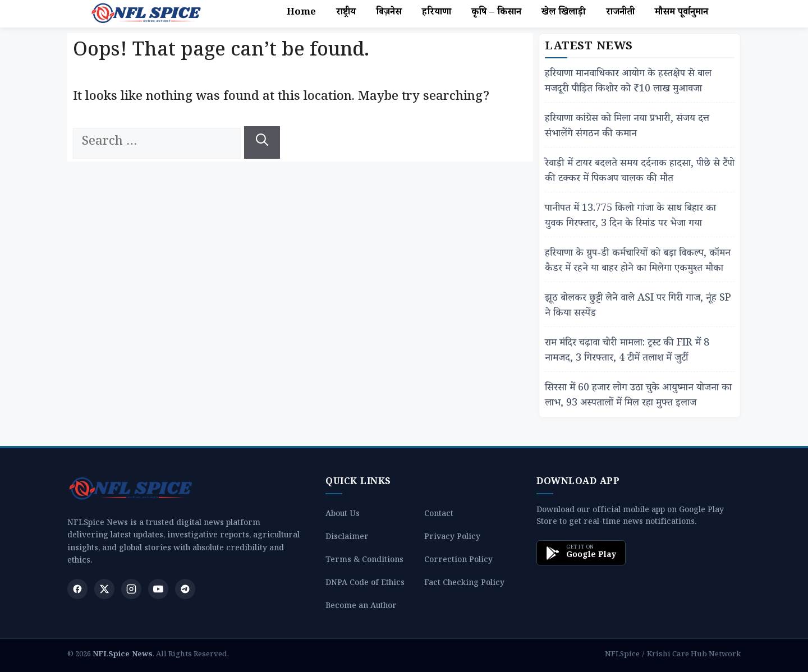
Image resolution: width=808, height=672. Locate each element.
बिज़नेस (389, 13)
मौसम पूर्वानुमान (681, 13)
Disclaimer (347, 538)
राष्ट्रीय (346, 13)
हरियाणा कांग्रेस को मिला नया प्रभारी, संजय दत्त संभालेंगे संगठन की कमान (627, 127)
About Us (343, 515)
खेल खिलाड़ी (564, 13)
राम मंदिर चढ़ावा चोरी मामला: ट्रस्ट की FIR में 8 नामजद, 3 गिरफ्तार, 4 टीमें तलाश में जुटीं (627, 352)
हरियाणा (437, 13)
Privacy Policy (452, 538)
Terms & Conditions (364, 561)
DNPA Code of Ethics (365, 584)
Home (301, 13)
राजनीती (620, 13)
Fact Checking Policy (464, 584)
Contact (439, 515)
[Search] (262, 142)
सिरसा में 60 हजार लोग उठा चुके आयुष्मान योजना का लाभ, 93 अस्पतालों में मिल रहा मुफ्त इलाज (638, 397)
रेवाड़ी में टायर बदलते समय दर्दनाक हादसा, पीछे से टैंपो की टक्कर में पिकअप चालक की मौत (640, 172)
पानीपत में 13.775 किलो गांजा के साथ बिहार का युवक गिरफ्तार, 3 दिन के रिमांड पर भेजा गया (630, 217)
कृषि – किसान (496, 13)
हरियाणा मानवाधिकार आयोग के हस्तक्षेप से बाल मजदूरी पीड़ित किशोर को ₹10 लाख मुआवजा (628, 82)
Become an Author (361, 607)
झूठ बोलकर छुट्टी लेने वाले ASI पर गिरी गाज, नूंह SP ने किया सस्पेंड (638, 307)
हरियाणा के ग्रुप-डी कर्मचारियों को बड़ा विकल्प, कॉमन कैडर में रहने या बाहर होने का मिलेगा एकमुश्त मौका (638, 262)
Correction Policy (458, 561)
